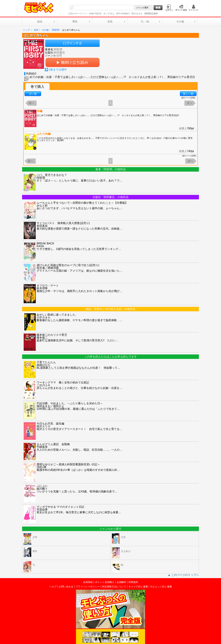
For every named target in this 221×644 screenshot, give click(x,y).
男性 (75, 21)
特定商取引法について (114, 587)
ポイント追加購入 (105, 582)
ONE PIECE (95, 14)
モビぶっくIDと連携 (161, 587)
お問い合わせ (66, 587)
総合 (40, 21)
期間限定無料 (151, 14)
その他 (180, 21)
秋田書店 (59, 53)
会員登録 (88, 582)
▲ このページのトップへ (183, 575)
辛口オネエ (137, 14)
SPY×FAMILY (123, 14)
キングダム (109, 14)
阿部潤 (58, 49)
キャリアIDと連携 (138, 587)
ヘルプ (53, 587)
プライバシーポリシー (88, 587)
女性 (110, 21)
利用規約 (133, 582)
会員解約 (121, 582)
